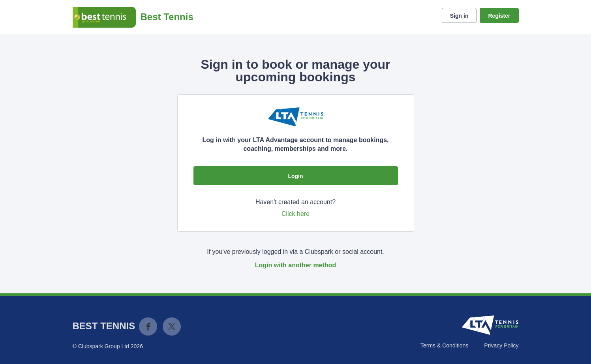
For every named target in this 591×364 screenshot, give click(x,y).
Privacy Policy (501, 345)
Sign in (459, 16)
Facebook (148, 326)
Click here (295, 214)
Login (295, 176)
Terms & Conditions (444, 345)
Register (499, 16)
